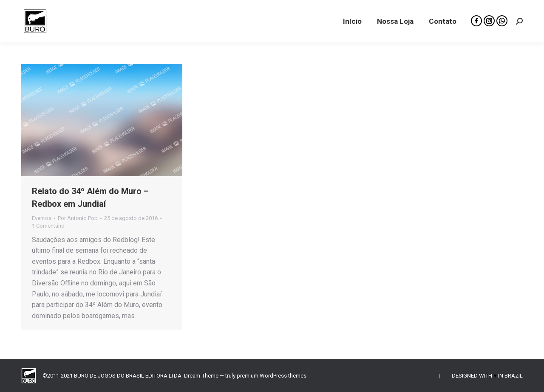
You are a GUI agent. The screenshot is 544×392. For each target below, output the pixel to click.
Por (78, 218)
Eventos (42, 218)
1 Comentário (48, 226)
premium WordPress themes (272, 376)
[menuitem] (352, 21)
